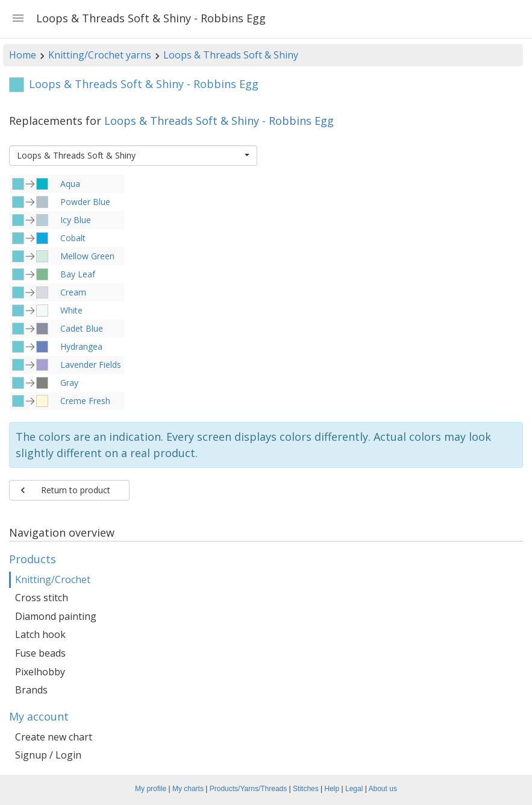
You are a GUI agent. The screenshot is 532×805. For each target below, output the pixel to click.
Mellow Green (87, 256)
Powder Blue (85, 202)
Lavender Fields (91, 365)
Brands (31, 690)
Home (23, 55)
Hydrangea (81, 346)
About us (383, 789)
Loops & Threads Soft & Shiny (231, 55)
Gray (69, 383)
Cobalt (73, 238)
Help (332, 789)
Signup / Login (48, 755)
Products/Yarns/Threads (249, 789)
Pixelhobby (40, 672)
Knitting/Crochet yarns (100, 55)
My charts (188, 789)
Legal (354, 789)
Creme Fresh (85, 401)
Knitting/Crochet (53, 579)
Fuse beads (40, 653)
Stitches (306, 789)
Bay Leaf (78, 274)
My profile (151, 789)
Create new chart (54, 737)
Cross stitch (42, 598)
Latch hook (40, 634)
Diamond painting (56, 616)
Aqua (70, 184)
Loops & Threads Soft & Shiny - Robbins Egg (219, 121)
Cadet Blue (82, 328)
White (71, 310)
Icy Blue (76, 220)
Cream (73, 292)
